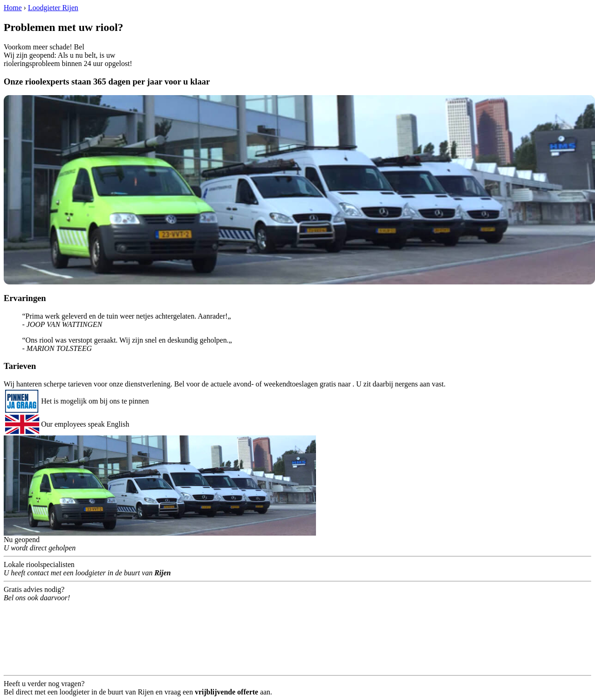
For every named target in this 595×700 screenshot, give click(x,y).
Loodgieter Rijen (53, 8)
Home (13, 8)
